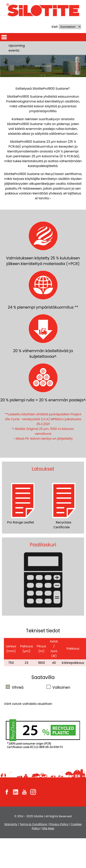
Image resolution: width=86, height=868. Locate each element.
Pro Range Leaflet (23, 503)
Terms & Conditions (33, 824)
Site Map (48, 828)
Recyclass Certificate (64, 505)
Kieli (55, 27)
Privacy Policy (59, 824)
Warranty (11, 824)
